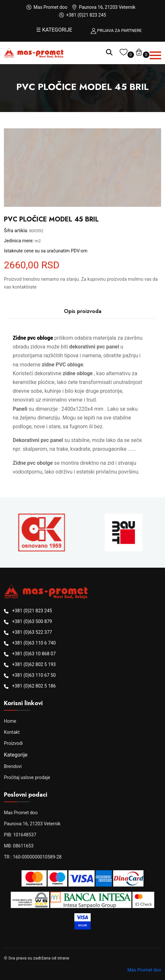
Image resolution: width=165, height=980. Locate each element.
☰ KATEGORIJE (54, 30)
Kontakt (12, 732)
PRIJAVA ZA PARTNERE (120, 30)
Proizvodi (13, 743)
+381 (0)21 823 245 (86, 15)
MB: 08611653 (19, 846)
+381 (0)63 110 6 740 (34, 643)
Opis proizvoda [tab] (83, 311)
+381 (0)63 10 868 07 (34, 654)
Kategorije (16, 755)
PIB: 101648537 (20, 835)
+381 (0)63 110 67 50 (34, 675)
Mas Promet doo (21, 813)
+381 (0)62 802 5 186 (34, 686)
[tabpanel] (82, 405)
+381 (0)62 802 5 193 (34, 664)
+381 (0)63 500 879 (32, 621)
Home (10, 721)
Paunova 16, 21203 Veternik (32, 824)
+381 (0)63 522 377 (32, 632)
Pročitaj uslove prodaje (27, 777)
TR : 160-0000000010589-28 (33, 857)
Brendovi (13, 766)
